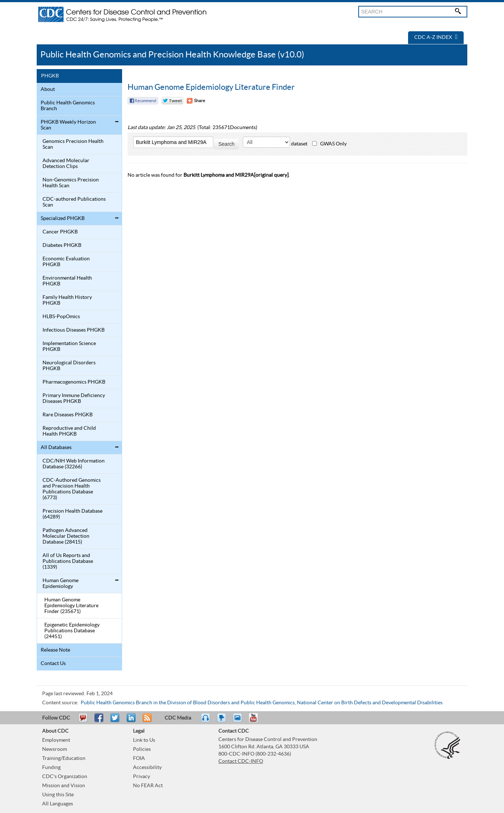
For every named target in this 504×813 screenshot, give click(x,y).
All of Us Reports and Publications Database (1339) (68, 561)
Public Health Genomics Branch (68, 106)
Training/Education (64, 758)
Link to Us (144, 740)
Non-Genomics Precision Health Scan (71, 183)
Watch (222, 721)
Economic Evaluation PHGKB (66, 262)
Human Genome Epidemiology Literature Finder (211, 87)
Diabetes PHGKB (62, 245)
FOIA (139, 758)
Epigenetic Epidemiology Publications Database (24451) (72, 631)
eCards (239, 721)
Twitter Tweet (172, 101)
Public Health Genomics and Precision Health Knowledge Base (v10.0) (172, 55)
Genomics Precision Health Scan (73, 144)
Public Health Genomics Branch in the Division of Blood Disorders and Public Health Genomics (188, 703)
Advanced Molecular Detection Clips (66, 164)
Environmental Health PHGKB (67, 281)
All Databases (56, 448)
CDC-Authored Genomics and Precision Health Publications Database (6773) (72, 489)
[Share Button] (196, 101)
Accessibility (147, 768)
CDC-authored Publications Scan (74, 202)
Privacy (142, 777)
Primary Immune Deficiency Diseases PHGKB (74, 399)
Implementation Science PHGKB (69, 347)
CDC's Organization (65, 777)
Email (83, 721)
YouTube (257, 721)
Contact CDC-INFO (241, 761)
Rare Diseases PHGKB (68, 415)
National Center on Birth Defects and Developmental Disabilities (370, 703)
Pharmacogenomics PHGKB (74, 382)
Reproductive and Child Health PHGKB (69, 431)
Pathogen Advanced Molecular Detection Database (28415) (66, 536)
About (48, 89)
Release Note (55, 650)
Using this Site (58, 795)
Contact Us (53, 664)
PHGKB (50, 76)
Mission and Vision (64, 786)
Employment (56, 740)
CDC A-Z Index (436, 37)
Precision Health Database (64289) (72, 514)
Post (130, 721)
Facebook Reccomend (143, 101)
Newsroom (55, 749)
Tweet (115, 721)
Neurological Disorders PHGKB (69, 366)
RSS (146, 721)
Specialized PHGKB (63, 219)
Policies (142, 749)
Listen (206, 721)
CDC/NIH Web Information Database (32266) (74, 464)
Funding (51, 768)
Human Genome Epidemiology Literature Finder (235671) (71, 606)
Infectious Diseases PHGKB (74, 330)
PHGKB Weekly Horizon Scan (68, 125)
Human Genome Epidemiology (61, 584)
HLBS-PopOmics (61, 317)
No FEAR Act (148, 786)
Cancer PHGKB (60, 232)
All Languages (58, 804)
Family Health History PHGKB (67, 300)
